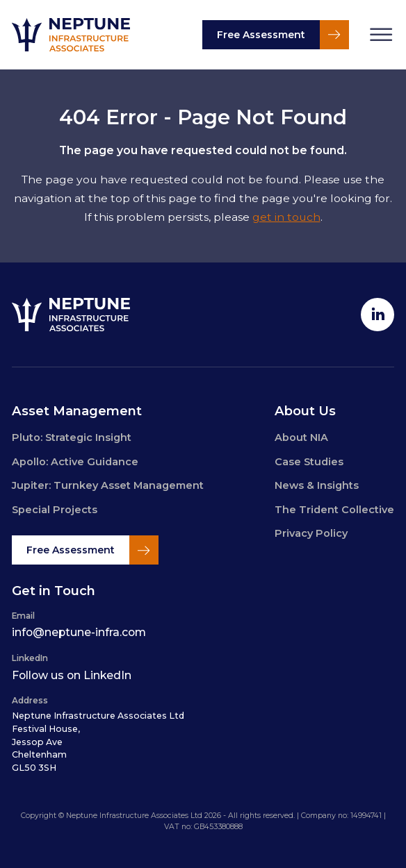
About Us (305, 411)
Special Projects (55, 510)
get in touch (286, 217)
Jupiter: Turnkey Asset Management (108, 485)
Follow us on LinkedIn (72, 675)
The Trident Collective (334, 510)
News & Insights (317, 485)
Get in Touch (54, 591)
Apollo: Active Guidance (75, 462)
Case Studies (309, 462)
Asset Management (77, 411)
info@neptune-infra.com (79, 632)
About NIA (301, 437)
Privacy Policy (311, 533)
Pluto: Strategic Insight (72, 437)
